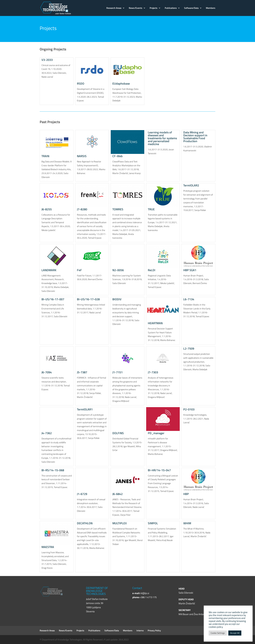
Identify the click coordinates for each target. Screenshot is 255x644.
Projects (154, 8)
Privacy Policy (154, 630)
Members (211, 8)
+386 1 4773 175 (148, 597)
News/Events (136, 8)
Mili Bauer (184, 614)
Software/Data (191, 8)
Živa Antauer (200, 614)
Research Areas (114, 8)
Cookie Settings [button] (218, 633)
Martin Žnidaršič (187, 603)
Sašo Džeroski (186, 593)
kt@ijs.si (145, 593)
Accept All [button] (235, 633)
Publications (171, 8)
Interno (140, 630)
